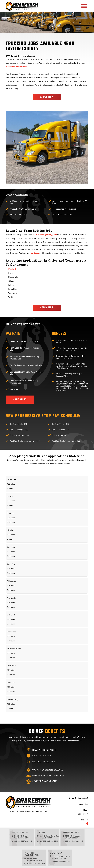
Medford (12, 269)
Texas (41, 832)
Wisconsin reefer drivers (17, 67)
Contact (85, 820)
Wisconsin (20, 832)
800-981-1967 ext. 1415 (23, 841)
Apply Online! (20, 399)
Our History (83, 814)
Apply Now (47, 97)
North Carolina (32, 854)
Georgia (56, 853)
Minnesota (71, 832)
